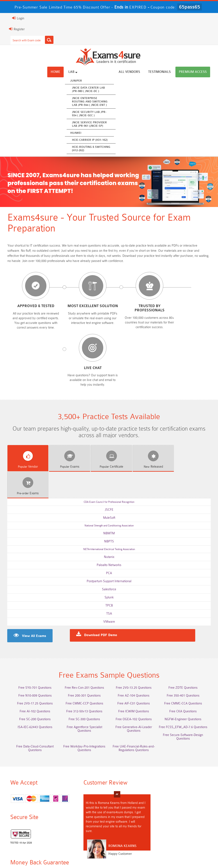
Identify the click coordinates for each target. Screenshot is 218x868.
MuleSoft (109, 440)
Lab (76, 72)
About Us (29, 855)
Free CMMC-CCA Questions (185, 627)
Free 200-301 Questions (84, 620)
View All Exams (31, 559)
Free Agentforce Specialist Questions (84, 651)
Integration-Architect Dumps (84, 822)
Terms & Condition (91, 855)
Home (58, 72)
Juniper (79, 81)
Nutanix (109, 479)
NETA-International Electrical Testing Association (109, 472)
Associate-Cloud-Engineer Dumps (134, 814)
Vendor (25, 416)
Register (14, 29)
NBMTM (109, 456)
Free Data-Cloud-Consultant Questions (33, 672)
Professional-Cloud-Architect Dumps (84, 806)
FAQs (47, 855)
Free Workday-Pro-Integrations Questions (84, 672)
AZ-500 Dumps (84, 814)
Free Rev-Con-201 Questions (84, 612)
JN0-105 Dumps (185, 822)
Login (15, 18)
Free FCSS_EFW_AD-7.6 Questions (185, 651)
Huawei (79, 133)
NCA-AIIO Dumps (33, 838)
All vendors (132, 72)
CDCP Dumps (84, 830)
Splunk (109, 520)
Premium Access (196, 72)
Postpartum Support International (109, 504)
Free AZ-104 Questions (134, 620)
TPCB (109, 528)
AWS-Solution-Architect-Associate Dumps (33, 808)
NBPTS (109, 464)
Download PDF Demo (100, 559)
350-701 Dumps (185, 814)
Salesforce (109, 512)
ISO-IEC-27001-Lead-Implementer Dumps (33, 824)
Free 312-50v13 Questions (84, 635)
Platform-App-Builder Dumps (185, 806)
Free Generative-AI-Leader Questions (134, 653)
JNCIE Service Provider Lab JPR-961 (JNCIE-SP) (92, 124)
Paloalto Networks (109, 488)
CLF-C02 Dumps (134, 822)
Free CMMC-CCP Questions (84, 627)
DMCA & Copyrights (146, 855)
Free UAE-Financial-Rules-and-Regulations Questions (134, 672)
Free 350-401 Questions (185, 620)
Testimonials (162, 72)
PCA (109, 496)
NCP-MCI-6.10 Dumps (185, 830)
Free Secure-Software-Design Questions (185, 661)
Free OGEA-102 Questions (134, 643)
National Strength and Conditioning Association (109, 448)
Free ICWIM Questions (134, 635)
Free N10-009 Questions (33, 620)
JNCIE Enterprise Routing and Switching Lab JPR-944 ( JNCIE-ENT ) (93, 101)
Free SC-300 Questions (84, 643)
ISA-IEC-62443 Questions (33, 651)
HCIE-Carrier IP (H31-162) (93, 140)
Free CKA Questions (185, 635)
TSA (109, 536)
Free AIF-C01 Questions (134, 627)
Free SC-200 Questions (33, 643)
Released (151, 416)
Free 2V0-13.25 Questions (134, 612)
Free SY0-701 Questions (33, 612)
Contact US (118, 855)
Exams (67, 416)
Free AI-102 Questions (33, 635)
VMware (109, 544)
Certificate (109, 416)
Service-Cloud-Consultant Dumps (134, 806)
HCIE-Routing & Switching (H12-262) (94, 149)
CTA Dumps (134, 830)
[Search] (46, 40)
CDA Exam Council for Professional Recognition (109, 424)
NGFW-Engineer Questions (185, 643)
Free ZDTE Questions (185, 612)
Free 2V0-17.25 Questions (33, 627)
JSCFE (109, 432)
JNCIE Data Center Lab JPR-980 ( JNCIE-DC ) (91, 89)
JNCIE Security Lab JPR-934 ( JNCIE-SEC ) (92, 114)
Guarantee (65, 855)
